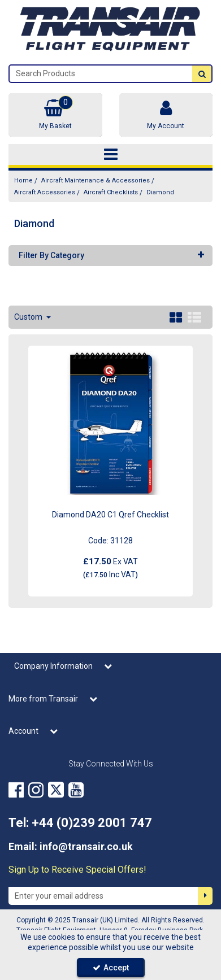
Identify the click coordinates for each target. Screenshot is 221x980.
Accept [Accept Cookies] (111, 968)
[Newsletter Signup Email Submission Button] (205, 896)
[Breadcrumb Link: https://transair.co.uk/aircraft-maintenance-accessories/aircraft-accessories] (45, 192)
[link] (16, 790)
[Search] (101, 74)
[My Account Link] (166, 115)
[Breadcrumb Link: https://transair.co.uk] (23, 180)
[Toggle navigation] (110, 155)
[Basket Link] (55, 115)
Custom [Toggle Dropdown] (29, 317)
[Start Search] (202, 74)
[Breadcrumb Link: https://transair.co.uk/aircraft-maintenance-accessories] (96, 180)
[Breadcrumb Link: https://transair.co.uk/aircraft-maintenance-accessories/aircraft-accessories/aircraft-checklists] (111, 192)
